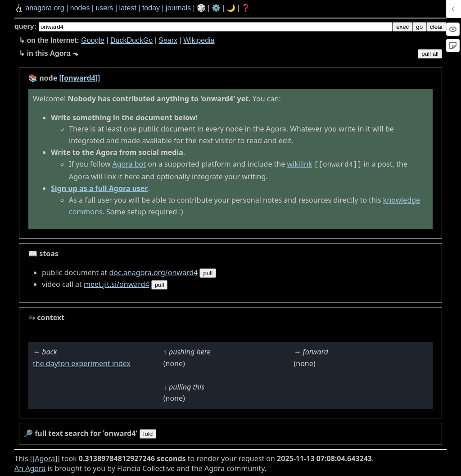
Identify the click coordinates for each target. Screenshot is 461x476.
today (151, 8)
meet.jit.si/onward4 (117, 283)
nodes (80, 8)
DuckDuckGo (131, 40)
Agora (45, 458)
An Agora (30, 467)
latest (128, 8)
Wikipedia (199, 40)
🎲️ (201, 8)
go (419, 27)
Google (93, 40)
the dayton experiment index (82, 363)
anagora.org (45, 8)
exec (402, 27)
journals (178, 8)
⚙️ (216, 8)
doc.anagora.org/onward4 (153, 272)
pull (208, 272)
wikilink (299, 164)
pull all (430, 54)
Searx (168, 40)
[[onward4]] (79, 78)
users (104, 8)
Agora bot (129, 164)
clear (436, 27)
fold (148, 433)
